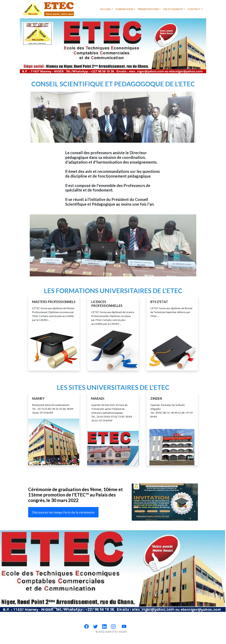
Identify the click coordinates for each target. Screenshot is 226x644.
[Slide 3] (72, 608)
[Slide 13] (131, 608)
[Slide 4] (78, 608)
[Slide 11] (119, 608)
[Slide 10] (113, 608)
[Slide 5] (84, 608)
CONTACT (194, 9)
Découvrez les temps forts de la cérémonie (63, 512)
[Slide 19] (166, 608)
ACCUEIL (106, 9)
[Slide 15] (142, 608)
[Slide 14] (136, 608)
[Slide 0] (54, 608)
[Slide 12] (125, 608)
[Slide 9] (107, 608)
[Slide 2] (66, 608)
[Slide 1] (60, 608)
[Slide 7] (95, 608)
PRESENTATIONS (148, 9)
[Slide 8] (101, 608)
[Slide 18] (160, 608)
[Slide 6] (90, 608)
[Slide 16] (148, 608)
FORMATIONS (124, 9)
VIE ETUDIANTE (173, 9)
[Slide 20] (172, 608)
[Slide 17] (154, 608)
